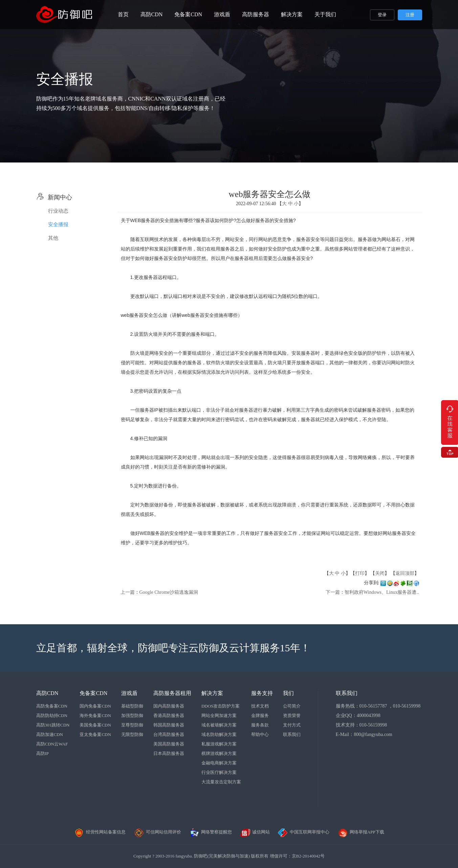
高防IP (43, 753)
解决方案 (292, 14)
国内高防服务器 (169, 706)
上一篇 (128, 592)
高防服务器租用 (172, 693)
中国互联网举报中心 (303, 832)
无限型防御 (132, 734)
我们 (288, 693)
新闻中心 (54, 197)
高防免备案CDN (52, 706)
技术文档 (260, 706)
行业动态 (58, 211)
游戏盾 (222, 14)
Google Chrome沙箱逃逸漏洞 (169, 592)
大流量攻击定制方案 (221, 782)
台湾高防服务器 (169, 734)
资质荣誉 (292, 715)
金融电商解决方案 (219, 763)
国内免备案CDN (95, 706)
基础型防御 (132, 706)
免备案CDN (188, 14)
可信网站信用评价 (157, 832)
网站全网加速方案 (219, 715)
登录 (382, 15)
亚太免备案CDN (95, 734)
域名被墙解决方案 (219, 725)
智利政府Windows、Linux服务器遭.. (382, 592)
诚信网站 (255, 832)
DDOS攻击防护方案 (221, 706)
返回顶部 (405, 573)
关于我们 (325, 14)
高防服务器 (256, 14)
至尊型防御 (132, 725)
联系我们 (292, 734)
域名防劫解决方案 (219, 734)
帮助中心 (260, 734)
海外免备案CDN (95, 715)
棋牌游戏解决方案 (219, 753)
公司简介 (292, 706)
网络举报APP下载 (361, 832)
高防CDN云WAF (52, 744)
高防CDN (152, 14)
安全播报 (58, 224)
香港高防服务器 (169, 715)
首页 (123, 14)
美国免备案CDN (95, 725)
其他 (53, 238)
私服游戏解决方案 (219, 744)
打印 (360, 573)
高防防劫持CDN (52, 715)
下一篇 (333, 592)
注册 (410, 15)
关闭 (380, 573)
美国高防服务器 (169, 744)
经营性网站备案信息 (100, 832)
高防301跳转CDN (53, 725)
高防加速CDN (50, 734)
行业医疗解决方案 (219, 772)
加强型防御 (132, 715)
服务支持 (262, 693)
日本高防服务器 (169, 753)
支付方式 (292, 725)
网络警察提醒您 (210, 832)
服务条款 (260, 725)
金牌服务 (260, 715)
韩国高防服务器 (169, 725)
